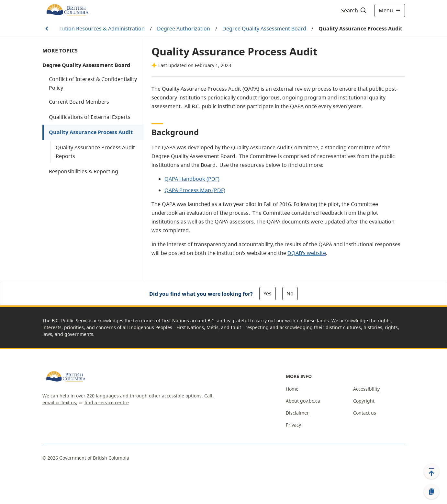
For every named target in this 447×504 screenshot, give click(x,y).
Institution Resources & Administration (97, 29)
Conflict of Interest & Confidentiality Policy (93, 83)
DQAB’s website (307, 253)
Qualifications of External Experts (90, 117)
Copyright (364, 401)
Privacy (293, 425)
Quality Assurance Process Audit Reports (95, 152)
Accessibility (366, 389)
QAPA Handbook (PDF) (192, 179)
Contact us (365, 413)
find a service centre (107, 402)
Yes (268, 293)
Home (292, 389)
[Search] (354, 10)
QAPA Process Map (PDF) (195, 190)
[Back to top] (431, 471)
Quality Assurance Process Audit (91, 132)
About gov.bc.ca (303, 401)
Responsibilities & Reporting (84, 171)
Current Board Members (79, 102)
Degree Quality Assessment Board (264, 29)
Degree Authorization (184, 29)
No (290, 293)
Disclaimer (297, 413)
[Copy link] (431, 492)
